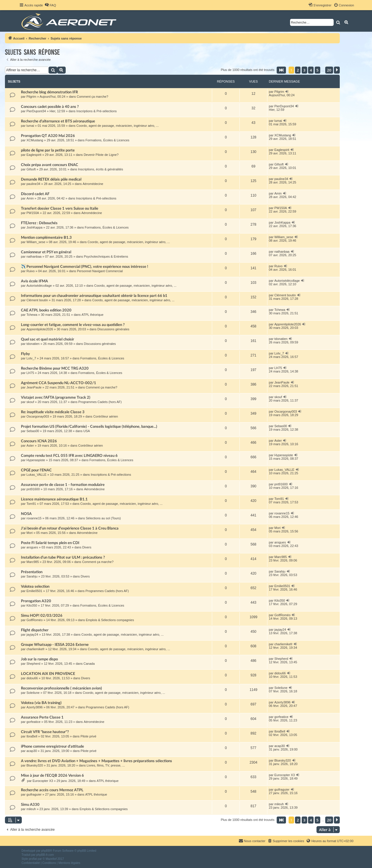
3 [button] (304, 70)
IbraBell (32, 736)
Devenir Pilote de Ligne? (101, 155)
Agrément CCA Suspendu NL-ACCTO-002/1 (59, 383)
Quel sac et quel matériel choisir (48, 339)
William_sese (36, 242)
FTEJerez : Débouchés (39, 223)
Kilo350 (32, 605)
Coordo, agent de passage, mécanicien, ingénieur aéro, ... (118, 126)
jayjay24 (32, 634)
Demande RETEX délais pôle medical (51, 179)
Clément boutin (37, 300)
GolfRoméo (35, 620)
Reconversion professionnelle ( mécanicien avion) (61, 688)
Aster (30, 445)
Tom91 (31, 504)
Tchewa (32, 315)
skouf (30, 402)
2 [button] (298, 70)
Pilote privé (88, 736)
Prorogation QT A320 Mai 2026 (48, 136)
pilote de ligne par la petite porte (48, 150)
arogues (32, 547)
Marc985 (33, 562)
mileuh (31, 809)
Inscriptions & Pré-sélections (97, 111)
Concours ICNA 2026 (39, 441)
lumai (30, 126)
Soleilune (33, 693)
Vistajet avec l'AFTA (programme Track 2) (56, 398)
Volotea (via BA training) (41, 703)
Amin (30, 198)
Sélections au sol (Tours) (103, 518)
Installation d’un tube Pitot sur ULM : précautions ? (63, 557)
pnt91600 (33, 489)
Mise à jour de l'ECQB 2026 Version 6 (52, 776)
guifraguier (34, 794)
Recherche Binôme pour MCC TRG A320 (55, 368)
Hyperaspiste (36, 460)
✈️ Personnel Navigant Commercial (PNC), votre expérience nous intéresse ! (85, 267)
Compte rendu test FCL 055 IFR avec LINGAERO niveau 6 (69, 456)
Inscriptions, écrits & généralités (100, 169)
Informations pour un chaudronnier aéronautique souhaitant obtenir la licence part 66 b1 (94, 296)
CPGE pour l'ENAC (36, 470)
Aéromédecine (93, 184)
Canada (89, 664)
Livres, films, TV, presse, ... (106, 765)
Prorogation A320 (36, 601)
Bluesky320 (35, 765)
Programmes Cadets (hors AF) (100, 402)
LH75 (30, 373)
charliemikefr (35, 649)
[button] (281, 70)
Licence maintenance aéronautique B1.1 (54, 499)
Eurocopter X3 (43, 781)
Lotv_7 (31, 358)
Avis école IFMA (34, 281)
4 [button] (311, 70)
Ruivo (31, 271)
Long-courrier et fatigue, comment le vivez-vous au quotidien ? (73, 325)
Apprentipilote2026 (40, 329)
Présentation (32, 572)
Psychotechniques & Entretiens (106, 256)
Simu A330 (30, 805)
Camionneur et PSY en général (46, 252)
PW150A (33, 213)
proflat (33, 859)
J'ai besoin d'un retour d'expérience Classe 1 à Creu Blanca (70, 528)
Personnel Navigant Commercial (100, 271)
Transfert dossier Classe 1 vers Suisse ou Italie (60, 208)
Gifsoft (31, 169)
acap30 (32, 751)
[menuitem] (50, 5)
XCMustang (35, 140)
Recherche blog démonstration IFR (49, 92)
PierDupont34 (36, 111)
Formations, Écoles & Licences (107, 140)
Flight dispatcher (35, 630)
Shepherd (33, 664)
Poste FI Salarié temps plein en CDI (50, 543)
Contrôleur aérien (106, 416)
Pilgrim (31, 97)
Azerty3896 (35, 707)
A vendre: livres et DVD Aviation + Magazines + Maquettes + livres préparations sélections (96, 761)
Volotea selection (35, 587)
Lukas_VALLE (36, 475)
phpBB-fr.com (45, 855)
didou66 (32, 678)
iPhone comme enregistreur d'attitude (52, 746)
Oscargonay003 (38, 416)
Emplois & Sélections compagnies (110, 620)
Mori (29, 533)
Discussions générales (113, 329)
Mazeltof (51, 859)
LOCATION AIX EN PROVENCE (48, 674)
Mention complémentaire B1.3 (46, 238)
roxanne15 (34, 518)
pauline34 (33, 184)
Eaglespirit (34, 155)
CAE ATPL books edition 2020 (46, 310)
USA (87, 431)
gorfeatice (33, 722)
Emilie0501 (34, 591)
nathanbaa (34, 256)
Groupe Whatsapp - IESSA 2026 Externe (55, 645)
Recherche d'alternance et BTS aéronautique (58, 121)
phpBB (46, 851)
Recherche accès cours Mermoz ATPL (52, 790)
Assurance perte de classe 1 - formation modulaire (63, 485)
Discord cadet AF (35, 194)
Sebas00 (33, 431)
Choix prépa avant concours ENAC (50, 165)
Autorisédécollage (39, 286)
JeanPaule (34, 387)
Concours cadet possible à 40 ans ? (50, 107)
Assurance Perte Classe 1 (42, 717)
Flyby (25, 354)
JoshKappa (34, 227)
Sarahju (32, 576)
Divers (87, 547)
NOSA (26, 514)
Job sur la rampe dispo (39, 659)
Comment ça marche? (92, 97)
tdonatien (33, 344)
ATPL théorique (93, 315)
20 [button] (329, 70)
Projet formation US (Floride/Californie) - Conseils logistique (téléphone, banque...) (89, 427)
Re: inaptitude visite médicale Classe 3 (53, 412)
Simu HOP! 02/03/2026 (42, 616)
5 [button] (318, 70)
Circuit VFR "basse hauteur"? (45, 732)
